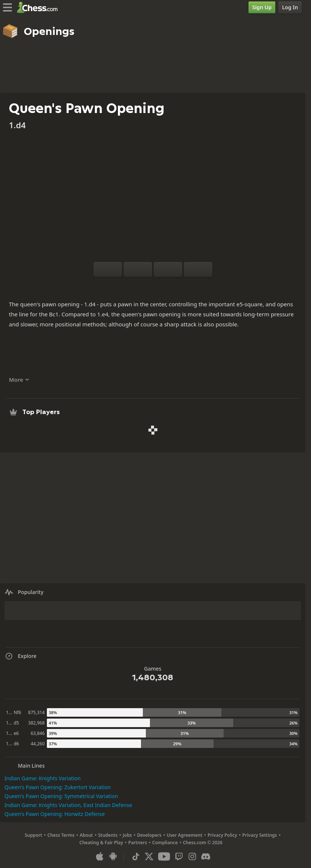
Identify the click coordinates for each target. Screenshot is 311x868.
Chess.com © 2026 (203, 843)
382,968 (36, 723)
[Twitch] (179, 856)
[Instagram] (192, 856)
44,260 (38, 744)
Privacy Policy (222, 835)
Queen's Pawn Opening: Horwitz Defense (55, 814)
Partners (138, 843)
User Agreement (185, 835)
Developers (149, 835)
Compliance (165, 843)
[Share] (177, 286)
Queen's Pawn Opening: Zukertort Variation (58, 787)
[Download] (165, 286)
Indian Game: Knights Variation (43, 778)
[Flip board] (108, 270)
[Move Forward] (198, 270)
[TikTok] (136, 856)
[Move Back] (168, 270)
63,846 (38, 733)
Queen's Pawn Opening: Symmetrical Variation (61, 796)
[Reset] (138, 270)
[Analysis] (141, 286)
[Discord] (206, 856)
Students (108, 835)
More (19, 380)
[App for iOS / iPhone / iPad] (100, 856)
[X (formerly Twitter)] (149, 856)
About (86, 835)
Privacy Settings (259, 835)
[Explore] (153, 286)
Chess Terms (61, 835)
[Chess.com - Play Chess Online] (39, 7)
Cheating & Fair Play (101, 843)
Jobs (127, 835)
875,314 (36, 712)
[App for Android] (113, 856)
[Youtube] (164, 856)
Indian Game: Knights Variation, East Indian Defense (68, 805)
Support (34, 835)
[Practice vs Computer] (129, 286)
